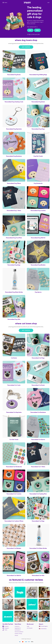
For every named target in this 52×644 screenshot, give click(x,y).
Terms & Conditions (19, 632)
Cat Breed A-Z (18, 630)
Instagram (6, 628)
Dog (37, 30)
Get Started (26, 47)
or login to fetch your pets (33, 34)
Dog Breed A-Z (18, 628)
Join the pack (30, 628)
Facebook (6, 626)
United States (43, 629)
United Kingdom (43, 626)
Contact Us (17, 626)
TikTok (5, 630)
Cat (30, 30)
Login (28, 626)
